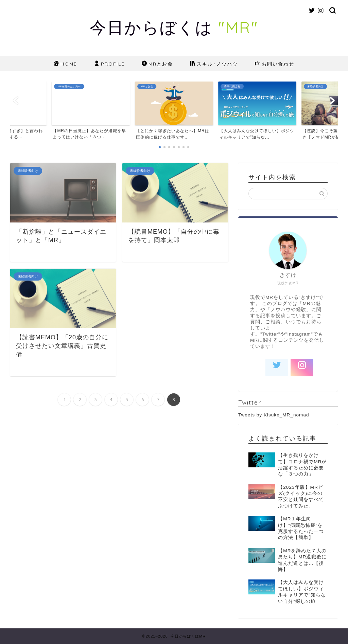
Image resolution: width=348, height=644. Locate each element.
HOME (65, 64)
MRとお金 (157, 64)
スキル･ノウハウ (214, 64)
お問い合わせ (275, 64)
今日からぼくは (174, 27)
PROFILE (109, 64)
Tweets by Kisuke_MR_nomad (274, 415)
